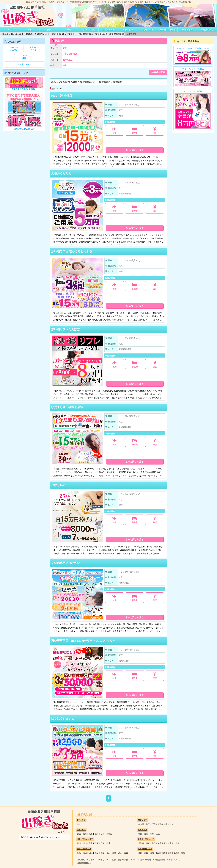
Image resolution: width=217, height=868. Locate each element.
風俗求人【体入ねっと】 (13, 34)
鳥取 (97, 853)
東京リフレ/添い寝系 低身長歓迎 (109, 34)
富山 (85, 843)
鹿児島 (176, 853)
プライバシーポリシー (99, 860)
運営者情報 (160, 860)
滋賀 (97, 834)
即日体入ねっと (168, 30)
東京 (10, 30)
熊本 (164, 853)
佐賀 (158, 853)
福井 (108, 843)
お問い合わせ (145, 860)
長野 (91, 843)
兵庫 (85, 834)
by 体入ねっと (64, 832)
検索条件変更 (158, 72)
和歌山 (109, 834)
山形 (171, 843)
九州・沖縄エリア (145, 849)
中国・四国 (128, 30)
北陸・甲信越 (89, 30)
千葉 (154, 824)
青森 (148, 843)
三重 (158, 834)
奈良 (102, 834)
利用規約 (81, 860)
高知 (120, 853)
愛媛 (126, 853)
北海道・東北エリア (146, 839)
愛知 (140, 834)
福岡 (140, 853)
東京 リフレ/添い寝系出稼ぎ (81, 34)
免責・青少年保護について (124, 860)
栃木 (166, 824)
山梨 (97, 843)
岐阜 (152, 834)
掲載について (174, 860)
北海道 (141, 843)
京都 (91, 834)
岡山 (85, 853)
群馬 (160, 824)
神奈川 (141, 824)
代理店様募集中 (84, 863)
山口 (91, 853)
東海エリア (142, 830)
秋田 (154, 843)
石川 (102, 843)
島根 (102, 853)
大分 (146, 853)
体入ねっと (207, 30)
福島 (177, 843)
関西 (49, 30)
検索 (24, 57)
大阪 (79, 834)
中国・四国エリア (84, 849)
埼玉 (148, 824)
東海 (69, 30)
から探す (14, 49)
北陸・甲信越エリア (85, 839)
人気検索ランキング (24, 64)
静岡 (146, 834)
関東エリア (142, 820)
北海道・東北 (108, 30)
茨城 (171, 824)
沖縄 (183, 853)
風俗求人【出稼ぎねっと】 (38, 34)
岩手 (160, 843)
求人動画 (187, 30)
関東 (30, 30)
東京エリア (81, 820)
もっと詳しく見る (135, 150)
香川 (108, 853)
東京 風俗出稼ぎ (59, 34)
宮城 (166, 843)
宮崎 (170, 853)
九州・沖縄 (148, 30)
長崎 (152, 853)
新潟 (79, 843)
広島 (79, 853)
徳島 (114, 853)
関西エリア (81, 830)
